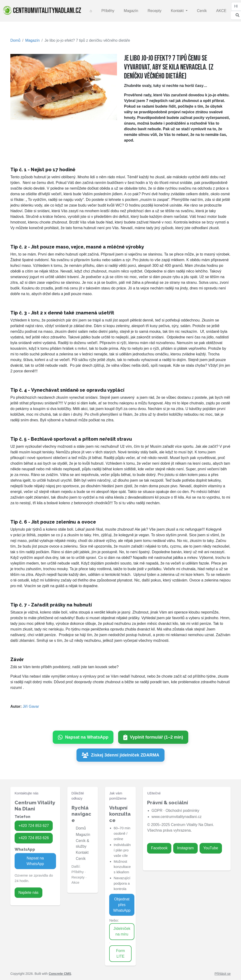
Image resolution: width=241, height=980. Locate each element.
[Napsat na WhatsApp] (83, 737)
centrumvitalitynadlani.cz (42, 11)
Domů (15, 40)
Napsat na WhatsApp (35, 861)
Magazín (131, 11)
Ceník (202, 11)
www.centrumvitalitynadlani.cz (177, 817)
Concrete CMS (60, 974)
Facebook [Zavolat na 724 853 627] (159, 848)
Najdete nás (28, 893)
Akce (76, 882)
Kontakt (178, 11)
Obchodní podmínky (182, 811)
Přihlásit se (223, 974)
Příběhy (108, 11)
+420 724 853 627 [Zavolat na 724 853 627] (34, 826)
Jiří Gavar (31, 706)
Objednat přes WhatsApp (122, 905)
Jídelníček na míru (122, 931)
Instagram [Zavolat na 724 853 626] (185, 848)
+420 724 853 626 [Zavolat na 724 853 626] (34, 838)
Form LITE (120, 954)
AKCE (221, 11)
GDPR (157, 811)
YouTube (211, 848)
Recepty (155, 11)
